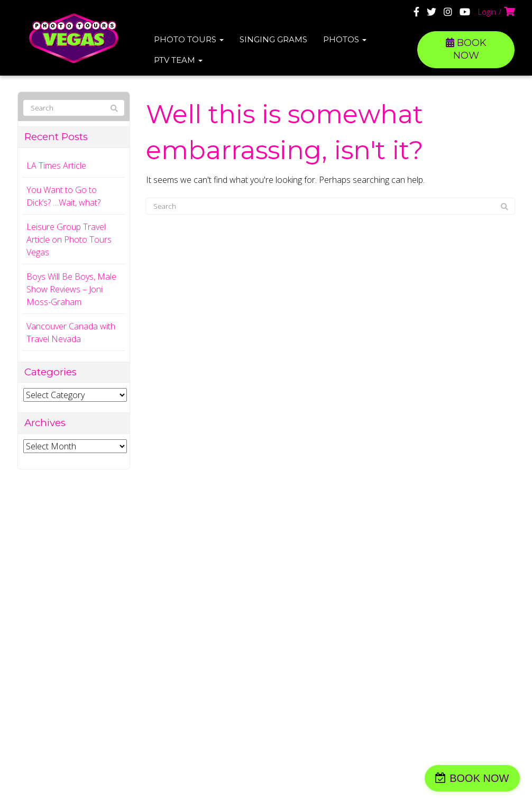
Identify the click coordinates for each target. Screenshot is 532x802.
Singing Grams (273, 39)
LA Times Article (56, 165)
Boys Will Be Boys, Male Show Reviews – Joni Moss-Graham (71, 289)
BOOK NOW (466, 49)
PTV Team (178, 60)
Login (487, 12)
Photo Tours (189, 39)
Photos (345, 39)
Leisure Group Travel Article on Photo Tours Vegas (69, 239)
